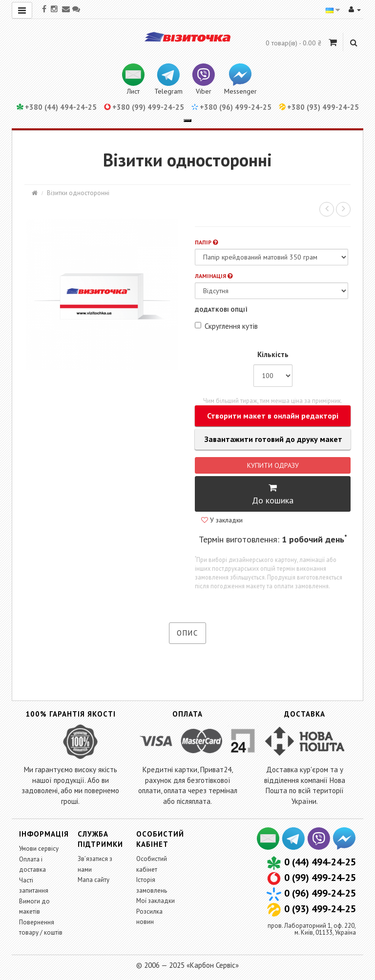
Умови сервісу (39, 849)
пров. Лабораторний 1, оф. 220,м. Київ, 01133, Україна (312, 929)
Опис (187, 633)
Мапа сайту (94, 880)
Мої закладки (156, 901)
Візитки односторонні (78, 193)
